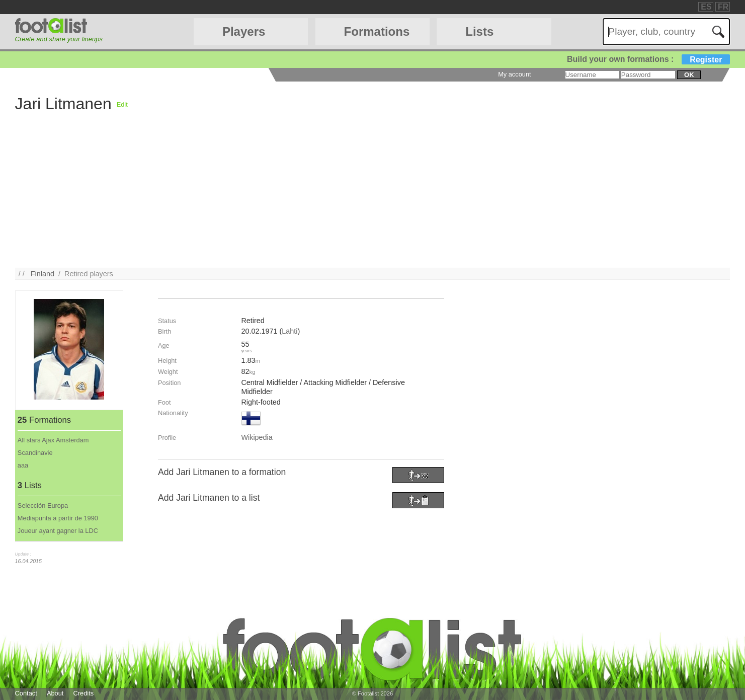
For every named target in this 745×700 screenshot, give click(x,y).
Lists (479, 31)
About (55, 693)
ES (706, 7)
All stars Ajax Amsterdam (53, 440)
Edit (122, 104)
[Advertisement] (419, 197)
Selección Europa (43, 505)
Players (244, 31)
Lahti (289, 331)
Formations (377, 31)
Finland (43, 274)
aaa (23, 465)
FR (723, 7)
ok (689, 75)
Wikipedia (257, 437)
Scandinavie (35, 453)
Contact (26, 693)
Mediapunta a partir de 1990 (58, 518)
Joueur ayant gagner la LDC (58, 531)
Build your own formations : (648, 59)
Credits (84, 693)
